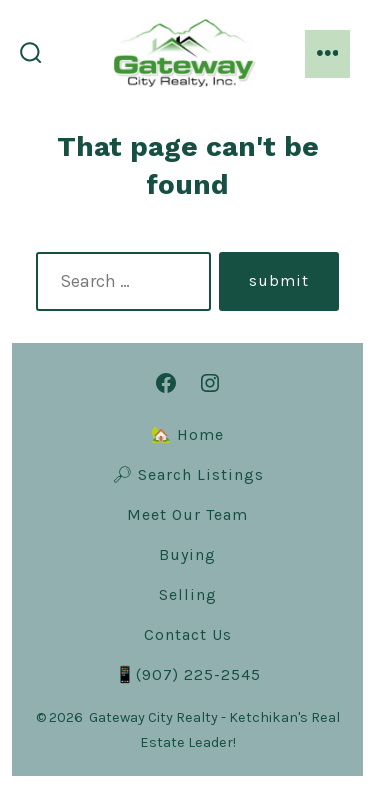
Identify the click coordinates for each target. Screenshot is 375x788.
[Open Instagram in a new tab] (210, 383)
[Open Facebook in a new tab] (166, 383)
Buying (187, 554)
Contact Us (188, 634)
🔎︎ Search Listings (188, 474)
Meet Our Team (187, 514)
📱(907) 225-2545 (188, 674)
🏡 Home (187, 434)
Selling (188, 594)
